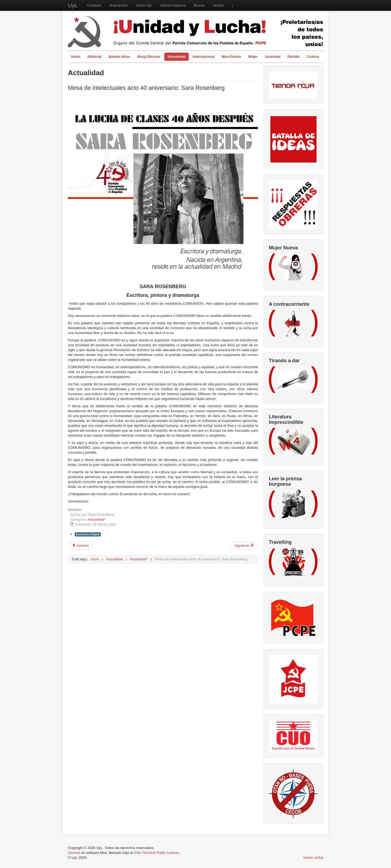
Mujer (253, 57)
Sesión (218, 5)
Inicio (76, 57)
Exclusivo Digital (88, 534)
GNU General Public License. (157, 853)
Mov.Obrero (231, 57)
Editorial (94, 57)
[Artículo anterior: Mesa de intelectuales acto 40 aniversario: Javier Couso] (80, 546)
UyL (73, 5)
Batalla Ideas (119, 57)
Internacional (204, 57)
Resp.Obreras (149, 57)
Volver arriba (313, 858)
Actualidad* (97, 519)
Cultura (313, 57)
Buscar (199, 5)
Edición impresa (173, 5)
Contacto (94, 5)
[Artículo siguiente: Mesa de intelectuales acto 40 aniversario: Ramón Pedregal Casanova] (244, 546)
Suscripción (119, 5)
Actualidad (176, 57)
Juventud (273, 57)
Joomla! (74, 853)
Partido (294, 57)
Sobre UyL (144, 5)
